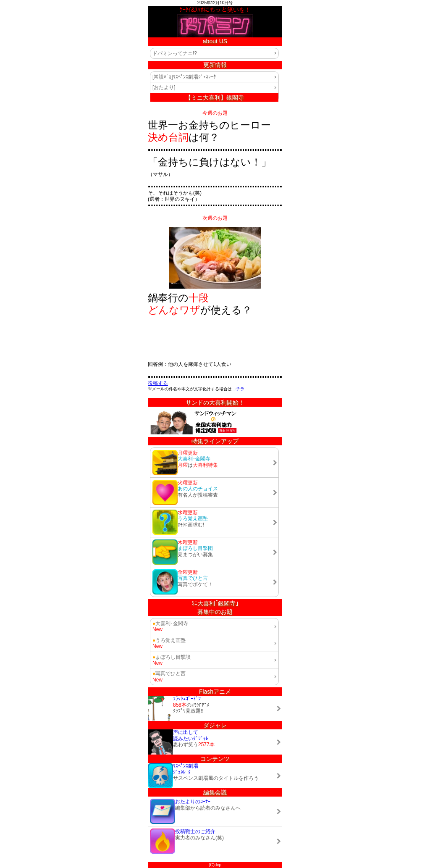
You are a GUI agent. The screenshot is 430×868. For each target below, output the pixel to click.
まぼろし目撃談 (172, 657)
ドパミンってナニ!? (175, 53)
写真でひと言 (169, 673)
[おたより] (164, 87)
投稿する (158, 383)
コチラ (238, 389)
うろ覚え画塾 (169, 640)
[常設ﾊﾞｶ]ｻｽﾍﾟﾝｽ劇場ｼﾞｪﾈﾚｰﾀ (184, 77)
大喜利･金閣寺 (170, 623)
